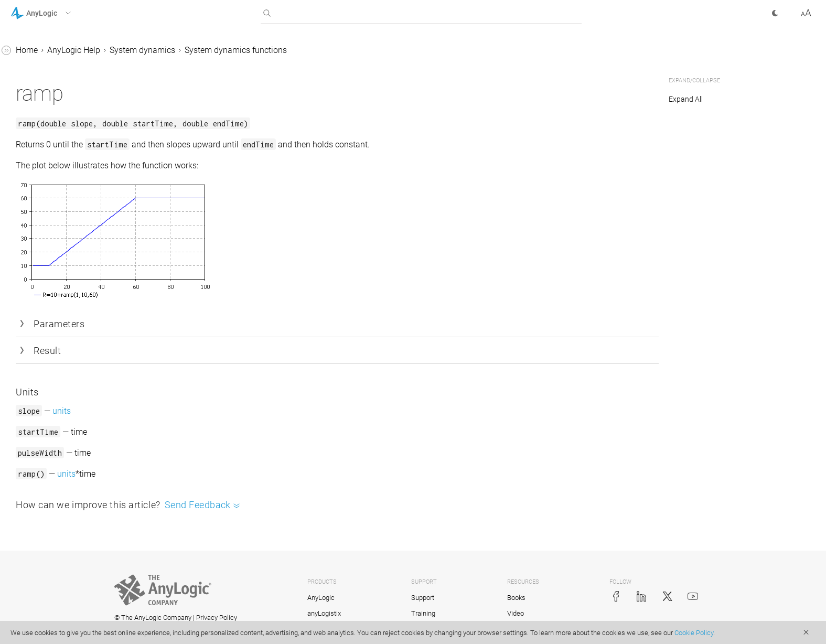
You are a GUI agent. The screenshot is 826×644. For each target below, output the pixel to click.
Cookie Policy (694, 633)
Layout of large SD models (78, 309)
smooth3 (55, 155)
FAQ (28, 528)
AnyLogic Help (231, 50)
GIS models (41, 408)
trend (48, 195)
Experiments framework (63, 488)
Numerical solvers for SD (74, 368)
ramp (49, 116)
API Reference (36, 608)
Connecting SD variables (74, 329)
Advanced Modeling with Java (66, 588)
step (47, 175)
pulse (49, 76)
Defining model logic (58, 388)
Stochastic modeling (58, 508)
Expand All (686, 99)
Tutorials (27, 548)
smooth (53, 136)
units (219, 411)
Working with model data (66, 468)
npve (48, 56)
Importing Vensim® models (80, 269)
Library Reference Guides (56, 568)
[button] (54, 13)
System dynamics (300, 50)
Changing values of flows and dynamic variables (76, 242)
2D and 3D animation (59, 428)
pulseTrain (58, 96)
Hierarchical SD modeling (76, 348)
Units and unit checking (73, 215)
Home (184, 50)
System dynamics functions (393, 50)
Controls (35, 448)
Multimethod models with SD (83, 289)
